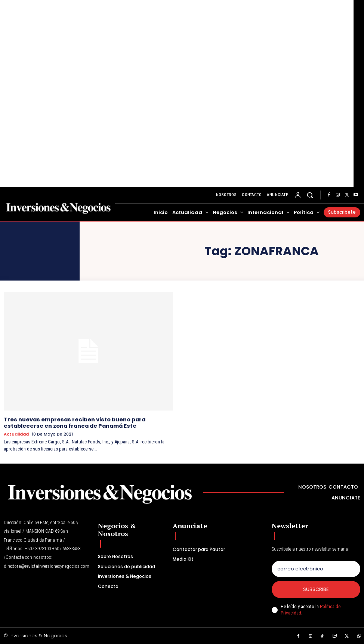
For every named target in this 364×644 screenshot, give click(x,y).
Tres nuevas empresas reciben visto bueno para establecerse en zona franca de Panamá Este (73, 422)
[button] (310, 195)
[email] (316, 568)
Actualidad (16, 434)
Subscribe (316, 589)
